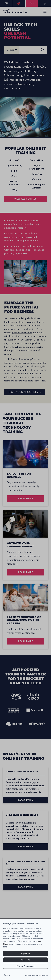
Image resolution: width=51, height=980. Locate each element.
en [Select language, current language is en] (7, 975)
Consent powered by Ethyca (37, 975)
